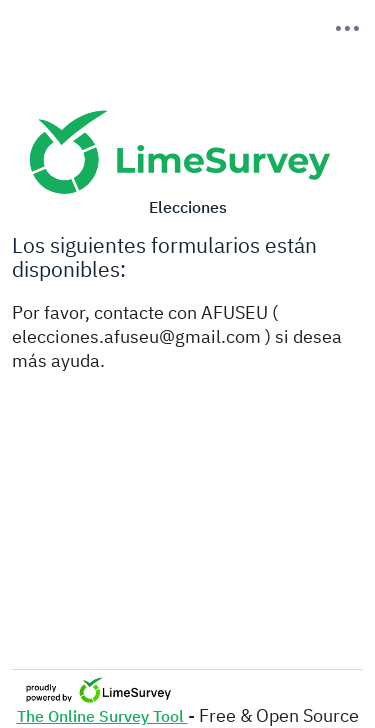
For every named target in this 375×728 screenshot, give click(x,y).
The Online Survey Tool (102, 716)
